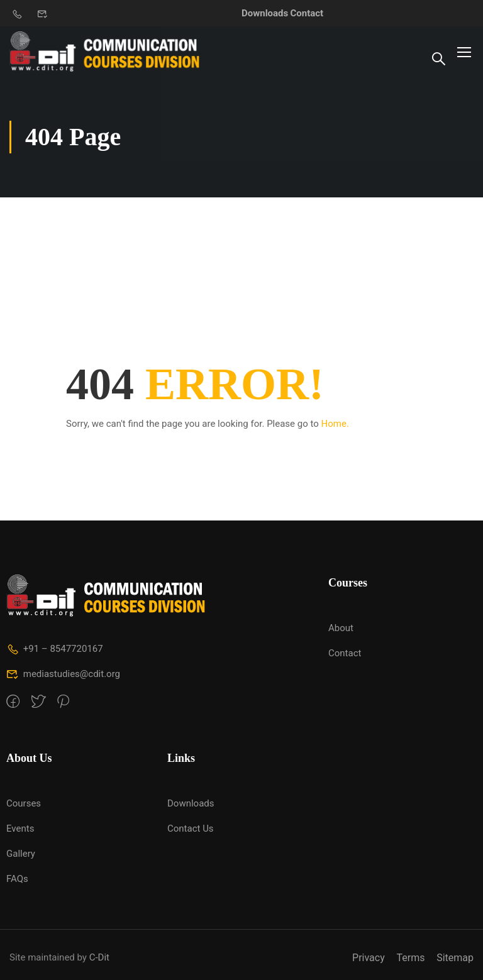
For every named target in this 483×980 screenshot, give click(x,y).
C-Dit (99, 957)
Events (20, 829)
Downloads (265, 13)
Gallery (21, 854)
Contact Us (191, 829)
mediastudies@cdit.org (63, 674)
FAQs (17, 879)
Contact (307, 13)
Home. (335, 424)
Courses (24, 803)
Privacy (369, 958)
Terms (410, 958)
